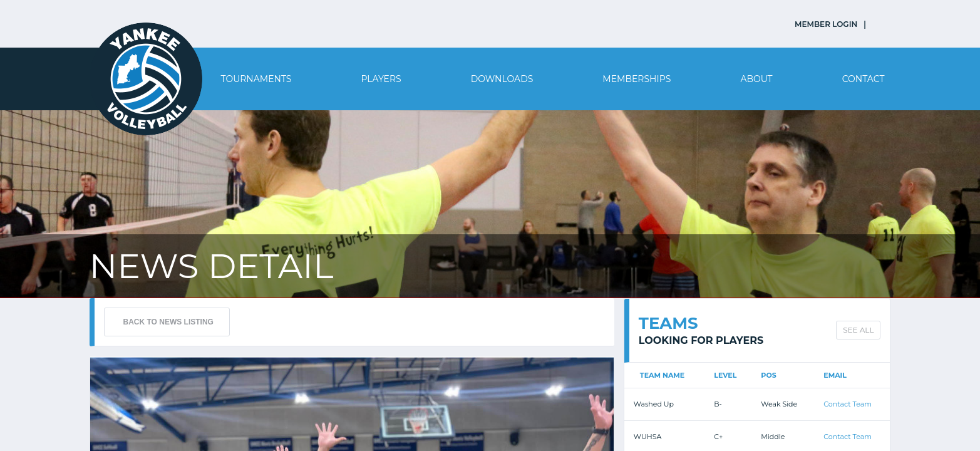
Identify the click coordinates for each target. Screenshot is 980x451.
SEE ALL (858, 330)
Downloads (502, 79)
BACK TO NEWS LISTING (168, 322)
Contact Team (848, 404)
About (756, 79)
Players (381, 79)
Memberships (637, 79)
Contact (864, 79)
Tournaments (256, 79)
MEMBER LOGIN (826, 24)
